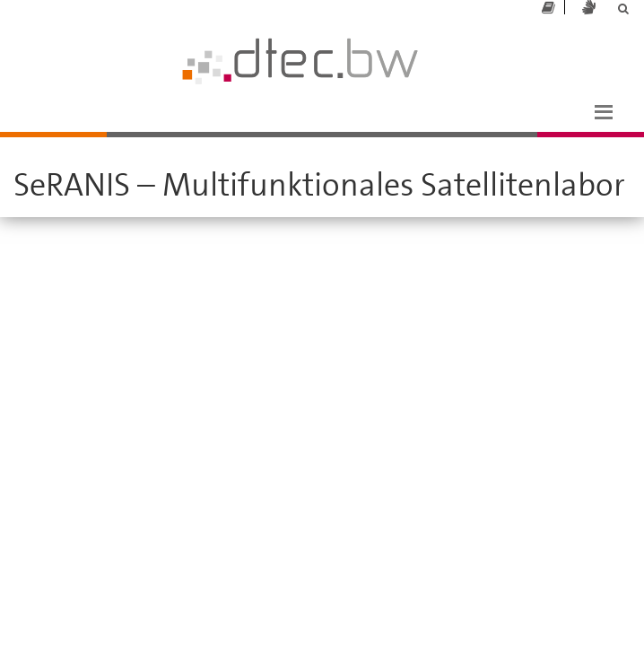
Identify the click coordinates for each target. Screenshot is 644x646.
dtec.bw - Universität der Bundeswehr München (163, 26)
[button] (604, 110)
